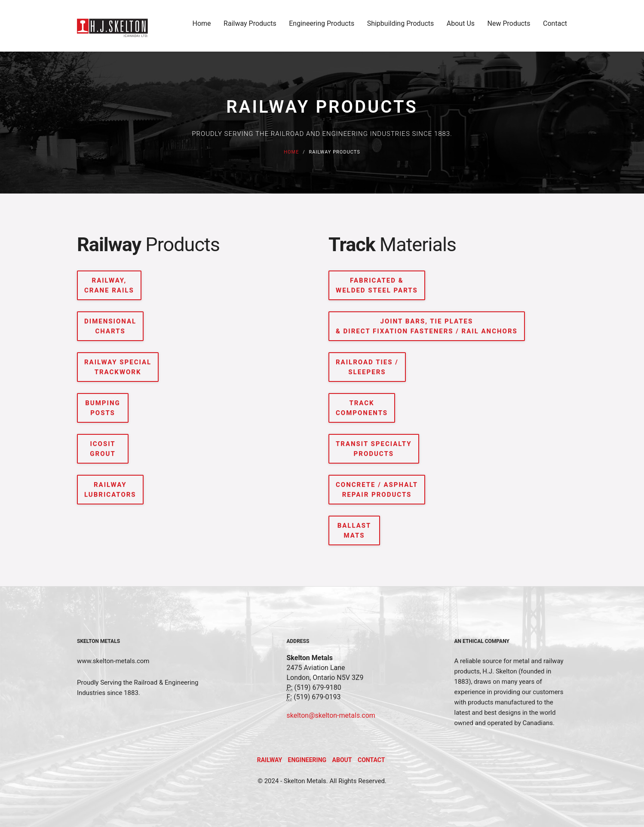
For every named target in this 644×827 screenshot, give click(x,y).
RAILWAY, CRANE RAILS (109, 285)
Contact (555, 26)
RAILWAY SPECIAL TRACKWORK (118, 367)
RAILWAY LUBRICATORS (110, 490)
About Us (461, 26)
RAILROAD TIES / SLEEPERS (367, 367)
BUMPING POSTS (103, 408)
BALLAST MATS (354, 530)
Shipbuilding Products (401, 26)
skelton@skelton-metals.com (331, 715)
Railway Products (250, 26)
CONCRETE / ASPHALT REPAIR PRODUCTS (377, 490)
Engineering (307, 760)
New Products (509, 26)
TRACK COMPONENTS (362, 408)
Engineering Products (322, 26)
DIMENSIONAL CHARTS (110, 326)
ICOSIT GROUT (103, 449)
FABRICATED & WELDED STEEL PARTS (377, 285)
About (342, 760)
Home (202, 26)
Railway (270, 760)
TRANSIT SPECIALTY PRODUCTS (374, 449)
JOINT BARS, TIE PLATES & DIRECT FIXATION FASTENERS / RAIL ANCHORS (427, 326)
